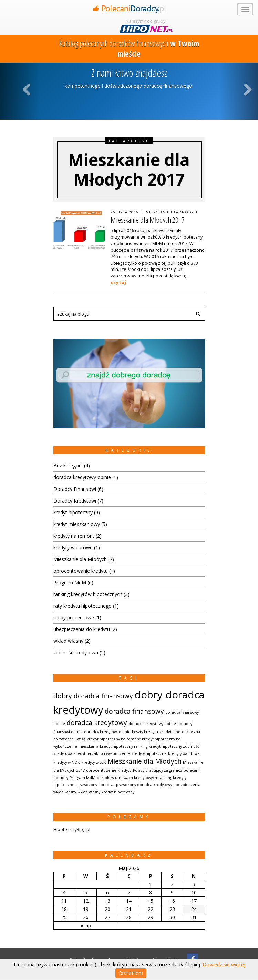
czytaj (118, 282)
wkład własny (68, 641)
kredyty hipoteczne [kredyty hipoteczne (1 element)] (149, 753)
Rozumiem (131, 973)
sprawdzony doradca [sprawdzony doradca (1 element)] (95, 785)
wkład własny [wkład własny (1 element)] (65, 792)
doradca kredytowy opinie (82, 477)
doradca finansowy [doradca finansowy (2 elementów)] (134, 711)
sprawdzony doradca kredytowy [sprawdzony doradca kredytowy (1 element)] (143, 785)
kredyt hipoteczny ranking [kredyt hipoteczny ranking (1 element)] (124, 746)
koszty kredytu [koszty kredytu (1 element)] (145, 732)
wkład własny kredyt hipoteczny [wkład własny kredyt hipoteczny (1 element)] (106, 792)
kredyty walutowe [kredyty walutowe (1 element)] (184, 753)
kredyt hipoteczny (73, 512)
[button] (198, 314)
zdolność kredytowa (76, 653)
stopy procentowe (74, 618)
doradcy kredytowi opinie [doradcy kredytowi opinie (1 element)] (107, 732)
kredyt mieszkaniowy (77, 524)
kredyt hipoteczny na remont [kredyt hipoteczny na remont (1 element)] (114, 739)
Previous (28, 89)
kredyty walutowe (73, 547)
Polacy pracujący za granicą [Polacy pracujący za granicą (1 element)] (158, 770)
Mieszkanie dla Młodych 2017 (148, 220)
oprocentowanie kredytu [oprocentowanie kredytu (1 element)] (109, 770)
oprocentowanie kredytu (81, 571)
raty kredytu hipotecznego (82, 606)
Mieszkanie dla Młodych (172, 212)
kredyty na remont (74, 536)
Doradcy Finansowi (75, 489)
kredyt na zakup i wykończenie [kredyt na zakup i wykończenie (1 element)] (102, 753)
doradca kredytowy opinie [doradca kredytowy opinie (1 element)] (152, 724)
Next (248, 89)
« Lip (86, 926)
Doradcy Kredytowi (75, 501)
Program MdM (70, 582)
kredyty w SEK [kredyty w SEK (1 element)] (94, 762)
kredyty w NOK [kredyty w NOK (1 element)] (67, 762)
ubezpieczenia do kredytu (82, 629)
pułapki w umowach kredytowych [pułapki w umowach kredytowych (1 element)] (127, 778)
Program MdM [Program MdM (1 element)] (82, 778)
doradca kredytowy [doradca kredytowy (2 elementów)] (97, 723)
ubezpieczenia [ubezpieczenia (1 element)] (187, 785)
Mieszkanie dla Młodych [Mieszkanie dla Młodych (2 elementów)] (145, 761)
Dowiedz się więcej (224, 964)
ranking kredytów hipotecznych (88, 594)
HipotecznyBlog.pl (72, 830)
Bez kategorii (68, 466)
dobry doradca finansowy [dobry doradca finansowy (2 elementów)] (93, 696)
